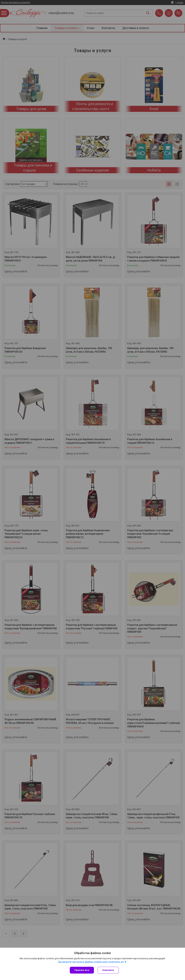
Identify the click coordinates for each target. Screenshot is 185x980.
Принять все (82, 970)
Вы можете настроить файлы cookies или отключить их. (91, 962)
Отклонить (108, 970)
